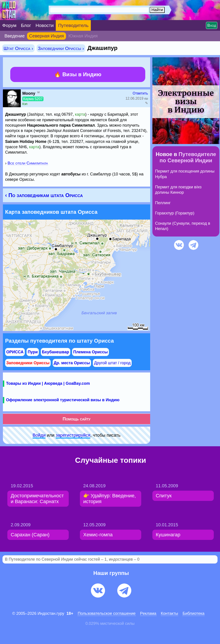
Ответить (140, 93)
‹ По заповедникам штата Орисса (44, 195)
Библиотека (193, 613)
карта (80, 114)
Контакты (170, 613)
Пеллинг (163, 203)
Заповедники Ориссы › (61, 48)
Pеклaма (148, 613)
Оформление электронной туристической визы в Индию (63, 400)
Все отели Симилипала (28, 163)
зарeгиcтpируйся (73, 435)
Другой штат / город (112, 363)
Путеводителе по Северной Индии (188, 157)
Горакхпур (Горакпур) (175, 213)
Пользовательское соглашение (107, 613)
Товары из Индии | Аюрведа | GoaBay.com (48, 383)
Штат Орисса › (18, 48)
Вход (212, 25)
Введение (15, 36)
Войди (39, 435)
